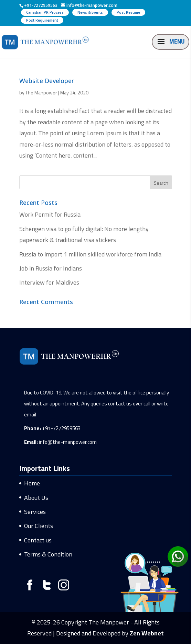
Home (32, 483)
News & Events (90, 12)
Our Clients (39, 526)
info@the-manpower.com (68, 442)
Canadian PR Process (45, 12)
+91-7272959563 (61, 428)
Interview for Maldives (49, 282)
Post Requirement (42, 20)
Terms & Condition (48, 554)
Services (35, 512)
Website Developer (47, 81)
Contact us (38, 540)
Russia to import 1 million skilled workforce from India (90, 254)
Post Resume (128, 12)
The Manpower (41, 93)
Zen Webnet (147, 633)
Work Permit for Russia (50, 214)
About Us (36, 498)
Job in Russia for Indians (51, 268)
